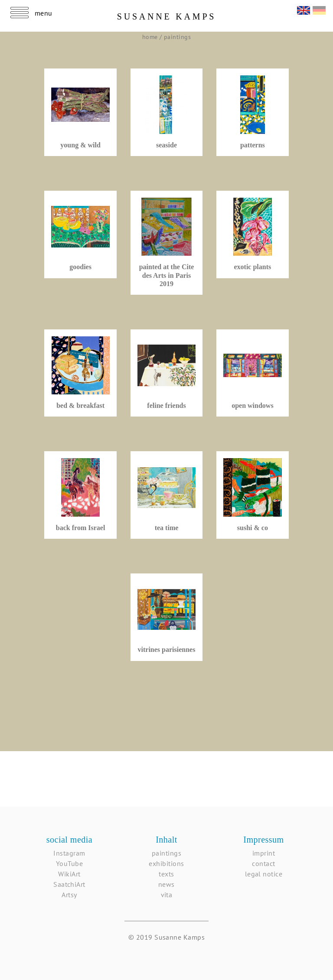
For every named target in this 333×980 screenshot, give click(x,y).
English (304, 9)
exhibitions (166, 863)
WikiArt (69, 874)
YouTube (69, 863)
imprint (264, 853)
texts (166, 874)
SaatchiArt (69, 884)
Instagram (69, 853)
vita (167, 895)
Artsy (69, 895)
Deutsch (319, 9)
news (166, 884)
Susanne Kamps (167, 16)
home (151, 37)
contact (263, 863)
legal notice (264, 874)
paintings (177, 37)
